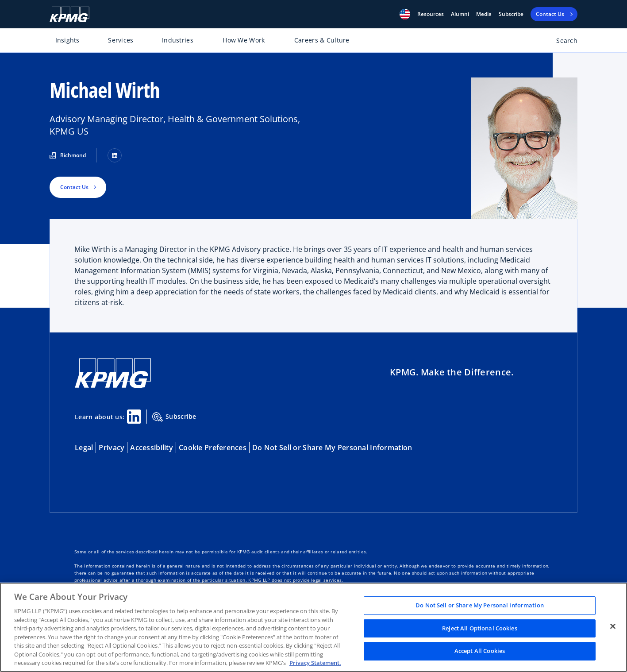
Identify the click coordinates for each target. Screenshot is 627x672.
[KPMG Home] (69, 14)
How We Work (244, 40)
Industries (178, 40)
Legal (84, 448)
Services (121, 40)
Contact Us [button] (74, 187)
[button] (405, 14)
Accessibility (152, 448)
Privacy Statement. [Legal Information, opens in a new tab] (315, 663)
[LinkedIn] (115, 155)
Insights (67, 40)
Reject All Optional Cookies (480, 628)
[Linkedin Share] (134, 417)
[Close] (613, 626)
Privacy (112, 448)
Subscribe (511, 14)
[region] (313, 627)
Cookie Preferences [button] (213, 448)
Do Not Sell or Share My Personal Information (332, 448)
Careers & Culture (322, 40)
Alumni (460, 14)
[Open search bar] (562, 42)
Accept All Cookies (480, 651)
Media (484, 14)
